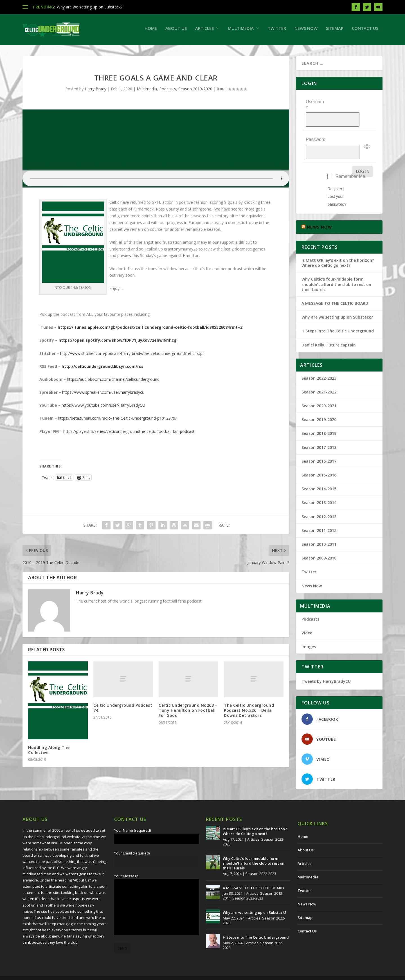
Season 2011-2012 (319, 515)
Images (309, 631)
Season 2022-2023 (319, 363)
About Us (176, 31)
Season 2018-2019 (319, 418)
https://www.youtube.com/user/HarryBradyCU (103, 408)
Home (151, 31)
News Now (306, 31)
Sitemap (335, 31)
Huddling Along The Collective (49, 753)
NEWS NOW (319, 212)
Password (316, 131)
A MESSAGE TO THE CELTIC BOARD (335, 288)
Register (335, 174)
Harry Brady (95, 92)
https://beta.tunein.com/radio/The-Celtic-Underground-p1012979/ (117, 421)
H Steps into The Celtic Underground (338, 316)
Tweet (47, 480)
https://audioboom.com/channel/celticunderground (113, 382)
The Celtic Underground (50, 974)
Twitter (277, 31)
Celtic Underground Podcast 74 (123, 711)
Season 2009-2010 (319, 543)
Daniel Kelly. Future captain (329, 329)
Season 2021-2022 (319, 377)
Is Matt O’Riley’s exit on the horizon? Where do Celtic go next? (338, 248)
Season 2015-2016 (319, 460)
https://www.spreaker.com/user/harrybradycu (103, 395)
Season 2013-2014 (319, 487)
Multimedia (241, 31)
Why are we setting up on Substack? (90, 7)
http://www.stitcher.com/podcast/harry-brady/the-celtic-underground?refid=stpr (132, 356)
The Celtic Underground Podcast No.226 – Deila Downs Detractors (249, 713)
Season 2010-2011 (319, 529)
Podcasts (168, 92)
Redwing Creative (125, 974)
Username (315, 107)
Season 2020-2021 (319, 391)
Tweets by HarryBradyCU (326, 666)
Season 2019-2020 (195, 92)
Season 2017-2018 (319, 432)
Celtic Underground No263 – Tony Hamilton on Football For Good (188, 713)
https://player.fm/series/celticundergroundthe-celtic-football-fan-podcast (129, 434)
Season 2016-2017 (319, 446)
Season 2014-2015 (319, 474)
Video (307, 618)
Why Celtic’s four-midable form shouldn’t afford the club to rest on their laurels (336, 269)
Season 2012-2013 (319, 501)
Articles (204, 31)
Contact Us (365, 31)
